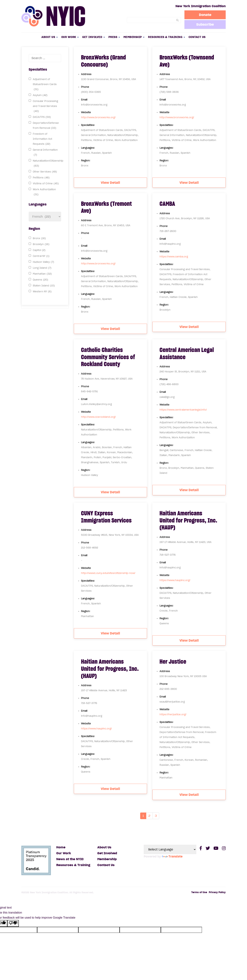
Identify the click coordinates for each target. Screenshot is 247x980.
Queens (41, 280)
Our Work (70, 37)
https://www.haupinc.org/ (175, 580)
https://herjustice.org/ (173, 714)
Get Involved (94, 37)
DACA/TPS (42, 117)
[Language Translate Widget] (170, 849)
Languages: (88, 148)
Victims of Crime (46, 184)
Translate (172, 856)
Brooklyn (41, 244)
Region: (86, 161)
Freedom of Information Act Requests (42, 139)
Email (84, 100)
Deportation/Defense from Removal (46, 126)
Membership (134, 37)
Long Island (42, 268)
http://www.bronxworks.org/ (98, 117)
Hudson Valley (43, 262)
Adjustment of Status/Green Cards (45, 85)
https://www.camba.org (174, 257)
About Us (50, 37)
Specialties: (88, 125)
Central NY (41, 256)
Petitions (41, 178)
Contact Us (197, 37)
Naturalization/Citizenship (48, 164)
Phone (85, 87)
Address (86, 74)
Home (61, 847)
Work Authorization (44, 192)
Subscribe (205, 24)
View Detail (110, 183)
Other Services (45, 172)
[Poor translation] (13, 923)
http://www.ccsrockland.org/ (98, 417)
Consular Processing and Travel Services (45, 107)
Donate (205, 15)
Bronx (39, 238)
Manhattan (42, 274)
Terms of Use (199, 892)
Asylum (40, 95)
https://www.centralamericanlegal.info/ (183, 410)
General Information (45, 153)
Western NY (42, 292)
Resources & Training (167, 37)
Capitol (39, 250)
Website (86, 112)
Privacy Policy (217, 892)
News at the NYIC (70, 859)
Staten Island (44, 286)
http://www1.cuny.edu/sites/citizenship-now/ (108, 573)
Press (114, 37)
